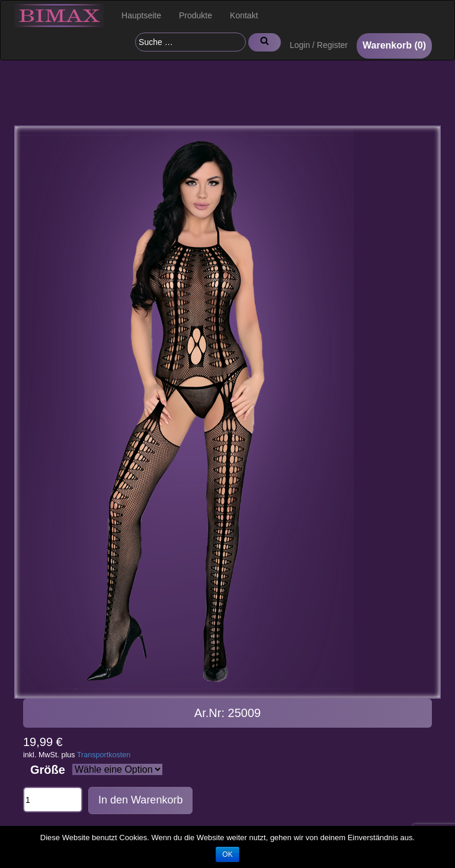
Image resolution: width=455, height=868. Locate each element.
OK (227, 854)
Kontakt (244, 15)
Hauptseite (141, 15)
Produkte (196, 15)
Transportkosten (104, 755)
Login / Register (319, 45)
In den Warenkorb (140, 800)
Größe (48, 770)
